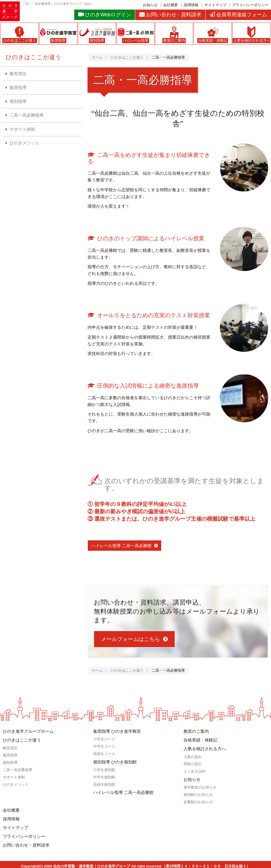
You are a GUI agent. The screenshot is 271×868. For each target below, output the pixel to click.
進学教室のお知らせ (200, 786)
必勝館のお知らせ (198, 801)
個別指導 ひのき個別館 (115, 761)
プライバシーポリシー (250, 5)
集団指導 (18, 87)
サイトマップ (215, 5)
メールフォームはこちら (131, 639)
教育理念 (18, 74)
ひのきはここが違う (33, 57)
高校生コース (104, 753)
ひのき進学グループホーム (28, 731)
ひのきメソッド (24, 143)
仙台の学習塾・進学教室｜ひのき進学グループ (92, 863)
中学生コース (104, 746)
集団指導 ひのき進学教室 (117, 731)
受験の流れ (193, 763)
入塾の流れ (193, 756)
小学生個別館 (104, 769)
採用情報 (191, 5)
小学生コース (104, 739)
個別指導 (18, 101)
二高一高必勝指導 (27, 115)
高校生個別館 (104, 784)
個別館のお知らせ (198, 793)
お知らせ (150, 5)
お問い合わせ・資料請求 (26, 842)
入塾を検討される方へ (205, 748)
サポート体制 (22, 129)
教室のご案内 (196, 731)
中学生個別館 (104, 776)
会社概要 (171, 5)
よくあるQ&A (195, 770)
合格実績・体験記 (200, 740)
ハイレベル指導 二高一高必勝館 (121, 546)
